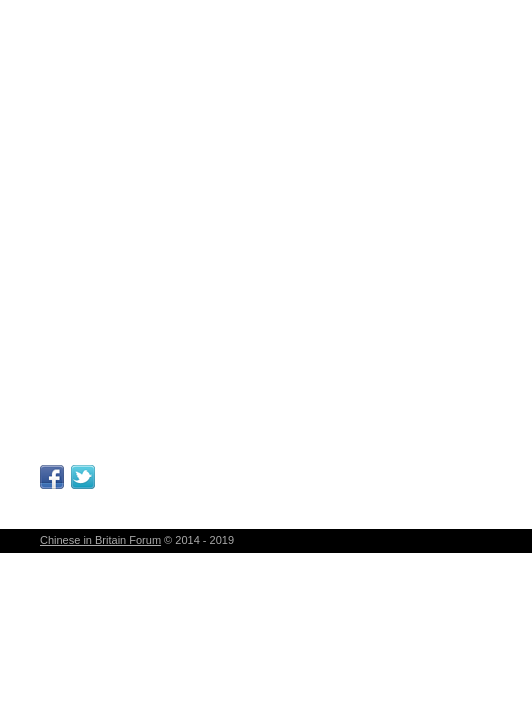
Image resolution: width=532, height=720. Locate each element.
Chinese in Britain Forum (100, 540)
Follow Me (83, 477)
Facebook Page (52, 477)
